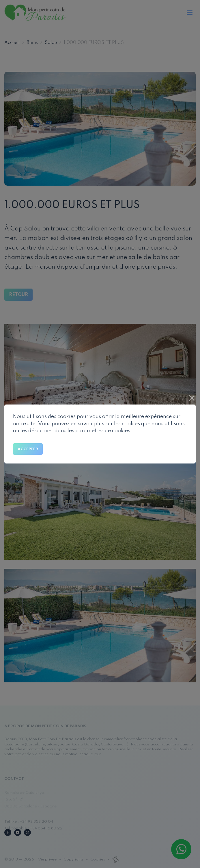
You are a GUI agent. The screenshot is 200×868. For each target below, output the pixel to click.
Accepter (28, 449)
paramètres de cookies (103, 431)
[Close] (191, 399)
